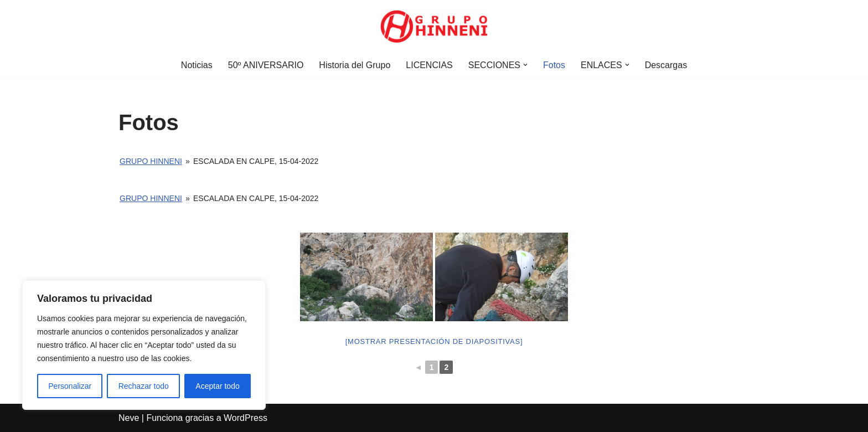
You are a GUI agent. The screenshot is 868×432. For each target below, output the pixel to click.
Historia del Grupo (355, 65)
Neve (129, 418)
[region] (144, 345)
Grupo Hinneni (151, 161)
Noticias (197, 65)
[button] (525, 65)
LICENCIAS (429, 65)
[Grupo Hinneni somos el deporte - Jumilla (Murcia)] (434, 27)
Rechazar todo (144, 386)
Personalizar (70, 386)
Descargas (666, 65)
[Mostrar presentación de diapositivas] (434, 341)
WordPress (246, 418)
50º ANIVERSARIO (266, 65)
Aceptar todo (217, 386)
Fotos (554, 65)
